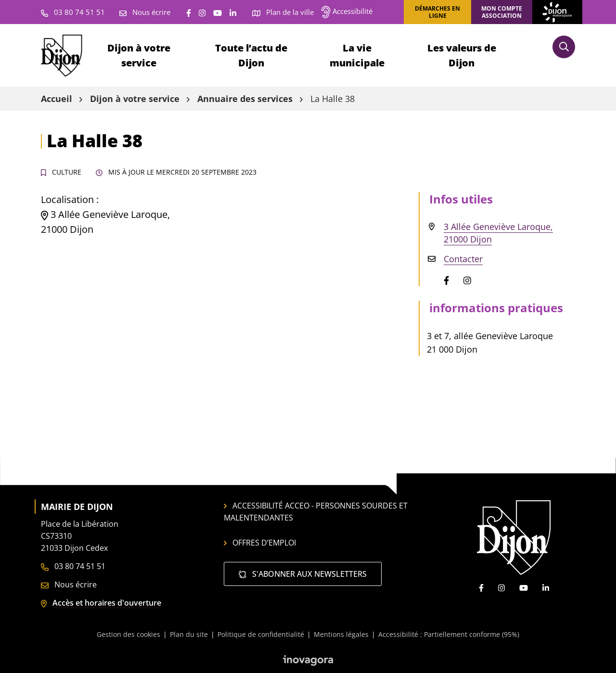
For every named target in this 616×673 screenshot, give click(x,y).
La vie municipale (357, 55)
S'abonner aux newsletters (303, 574)
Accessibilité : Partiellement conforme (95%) (449, 634)
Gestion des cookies (128, 634)
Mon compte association (502, 12)
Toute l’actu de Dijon (251, 55)
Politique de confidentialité (261, 634)
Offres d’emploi (260, 543)
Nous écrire (69, 584)
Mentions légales (341, 634)
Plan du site (189, 634)
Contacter (463, 259)
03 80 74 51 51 (73, 566)
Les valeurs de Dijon (462, 55)
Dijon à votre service (139, 55)
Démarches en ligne (437, 12)
